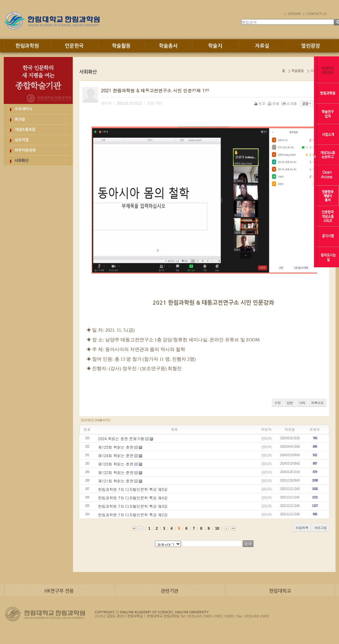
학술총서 (168, 46)
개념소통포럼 (25, 130)
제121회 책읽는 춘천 (116, 481)
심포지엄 (22, 140)
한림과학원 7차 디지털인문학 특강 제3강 (133, 506)
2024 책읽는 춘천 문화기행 (121, 438)
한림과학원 (27, 46)
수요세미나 (23, 109)
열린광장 (310, 46)
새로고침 (321, 528)
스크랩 (290, 103)
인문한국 (74, 46)
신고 (260, 103)
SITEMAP (294, 14)
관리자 (266, 438)
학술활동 (121, 46)
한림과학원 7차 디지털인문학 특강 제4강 (133, 498)
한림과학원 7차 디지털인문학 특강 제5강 (133, 489)
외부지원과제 (25, 150)
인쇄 (274, 103)
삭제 (302, 403)
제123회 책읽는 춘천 (116, 464)
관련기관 (169, 591)
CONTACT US (316, 14)
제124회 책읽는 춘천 (116, 455)
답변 (290, 403)
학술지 (215, 46)
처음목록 (302, 528)
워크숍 (20, 119)
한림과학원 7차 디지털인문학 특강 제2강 (133, 515)
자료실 (262, 46)
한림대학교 (280, 591)
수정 (278, 403)
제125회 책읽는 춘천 (116, 447)
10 (217, 528)
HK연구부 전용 (59, 591)
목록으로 (317, 403)
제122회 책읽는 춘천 (116, 472)
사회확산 (22, 161)
